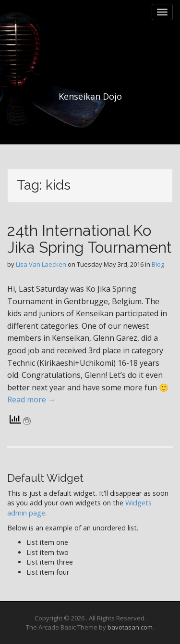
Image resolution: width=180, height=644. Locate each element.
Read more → (31, 399)
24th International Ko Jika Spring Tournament (90, 239)
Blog (158, 264)
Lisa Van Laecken (41, 264)
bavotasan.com (130, 627)
